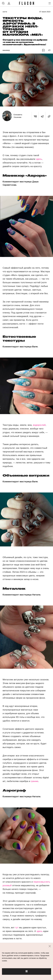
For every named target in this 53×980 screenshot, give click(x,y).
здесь (39, 159)
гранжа (34, 781)
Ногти (5, 12)
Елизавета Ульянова (18, 116)
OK (27, 971)
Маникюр (6, 50)
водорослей (39, 425)
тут (17, 928)
